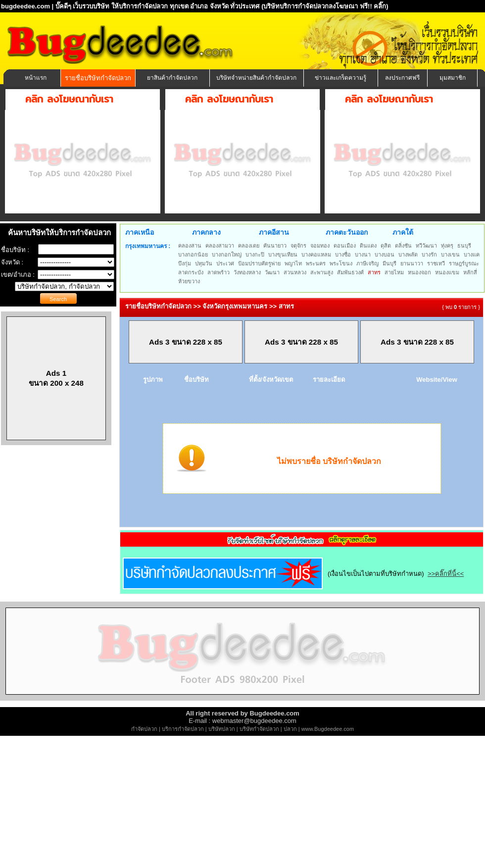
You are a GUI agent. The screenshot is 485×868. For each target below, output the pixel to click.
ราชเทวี (436, 263)
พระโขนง (341, 263)
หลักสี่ (470, 272)
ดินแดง (368, 246)
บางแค (472, 255)
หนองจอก (419, 272)
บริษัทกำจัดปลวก (259, 729)
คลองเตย (249, 246)
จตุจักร (298, 246)
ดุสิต (386, 246)
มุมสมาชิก (453, 78)
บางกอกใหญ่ (227, 255)
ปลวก (290, 729)
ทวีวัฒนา (426, 246)
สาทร (374, 272)
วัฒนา (272, 272)
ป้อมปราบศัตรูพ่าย (259, 263)
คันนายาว (275, 246)
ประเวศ (225, 263)
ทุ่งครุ (447, 246)
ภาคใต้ (403, 232)
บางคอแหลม (316, 255)
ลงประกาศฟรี (402, 78)
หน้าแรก (36, 78)
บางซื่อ (343, 255)
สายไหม (394, 272)
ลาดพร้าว (218, 272)
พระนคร (316, 263)
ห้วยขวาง (189, 281)
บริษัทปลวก (222, 729)
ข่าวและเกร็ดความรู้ (340, 78)
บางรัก (429, 255)
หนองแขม (447, 272)
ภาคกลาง (206, 232)
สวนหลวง (295, 272)
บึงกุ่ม (185, 263)
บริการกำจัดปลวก (183, 729)
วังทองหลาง (247, 272)
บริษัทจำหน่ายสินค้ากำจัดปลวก (256, 78)
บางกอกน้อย (193, 255)
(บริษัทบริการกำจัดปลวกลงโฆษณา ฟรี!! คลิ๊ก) (325, 6)
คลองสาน (190, 246)
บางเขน (450, 255)
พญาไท (293, 263)
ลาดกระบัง (191, 272)
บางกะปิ (255, 255)
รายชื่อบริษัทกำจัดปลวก (98, 78)
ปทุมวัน (204, 263)
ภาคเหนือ (140, 232)
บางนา (363, 255)
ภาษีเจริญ (367, 263)
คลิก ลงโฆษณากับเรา (69, 99)
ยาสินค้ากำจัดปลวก (172, 78)
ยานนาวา (412, 263)
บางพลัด (408, 255)
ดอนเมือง (345, 246)
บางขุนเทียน (283, 255)
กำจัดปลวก (144, 729)
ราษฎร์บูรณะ (464, 263)
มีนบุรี (389, 263)
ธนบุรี (464, 246)
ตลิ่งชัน (403, 246)
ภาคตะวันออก (347, 232)
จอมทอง (320, 246)
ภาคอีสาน (274, 232)
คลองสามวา (220, 246)
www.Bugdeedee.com (328, 729)
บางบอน (385, 255)
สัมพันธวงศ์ (350, 272)
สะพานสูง (322, 272)
